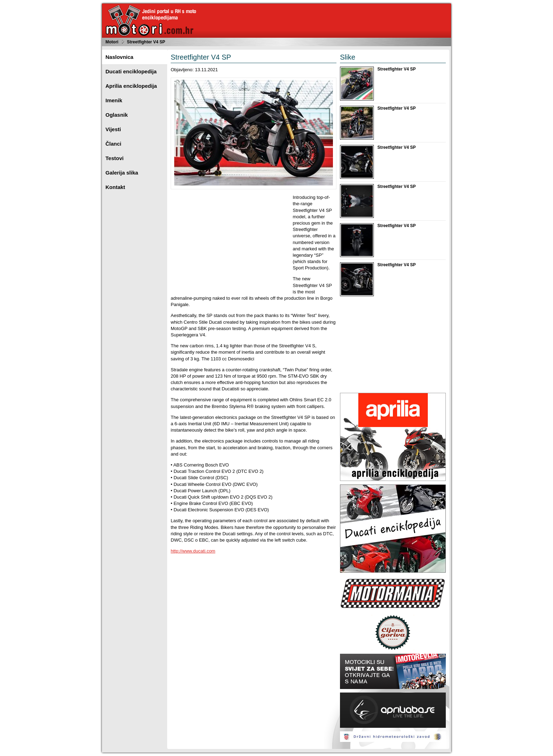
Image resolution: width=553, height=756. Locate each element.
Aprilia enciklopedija (131, 86)
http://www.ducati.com (193, 551)
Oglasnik (117, 115)
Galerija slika (122, 173)
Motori (112, 42)
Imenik (114, 100)
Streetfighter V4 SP (146, 42)
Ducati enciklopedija (131, 71)
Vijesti (113, 129)
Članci (113, 144)
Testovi (114, 158)
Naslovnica (119, 57)
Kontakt (115, 187)
